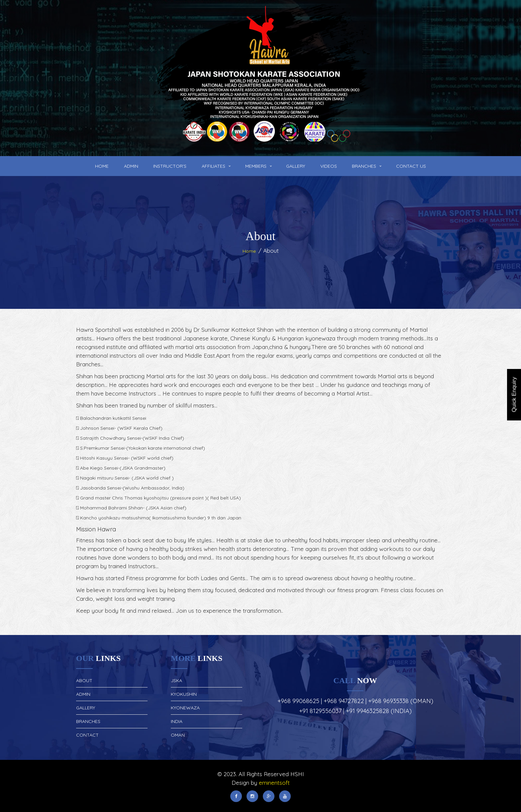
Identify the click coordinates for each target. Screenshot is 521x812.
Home (102, 166)
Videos (329, 166)
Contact (87, 735)
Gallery (296, 166)
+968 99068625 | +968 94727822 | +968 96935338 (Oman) (355, 701)
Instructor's (170, 166)
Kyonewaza (185, 708)
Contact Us (411, 166)
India (177, 721)
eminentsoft (274, 783)
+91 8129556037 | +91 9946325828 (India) (355, 711)
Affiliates (213, 166)
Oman (178, 735)
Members (256, 166)
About (84, 680)
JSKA (176, 680)
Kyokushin (184, 694)
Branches (364, 166)
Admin (131, 166)
